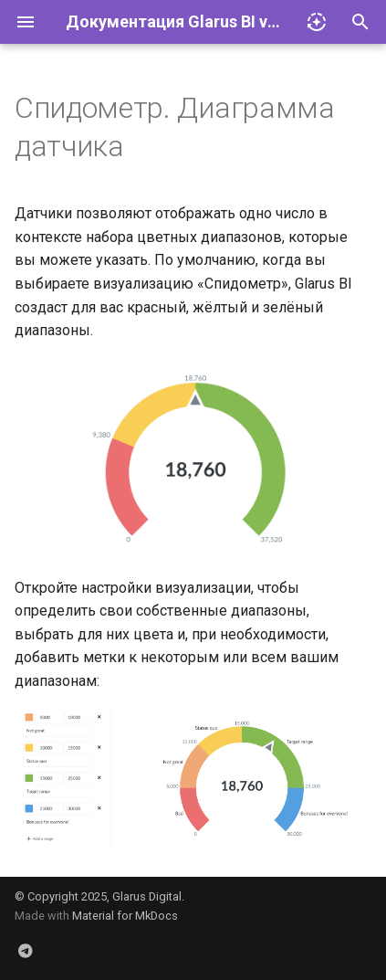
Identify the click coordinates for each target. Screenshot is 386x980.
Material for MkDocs (125, 916)
